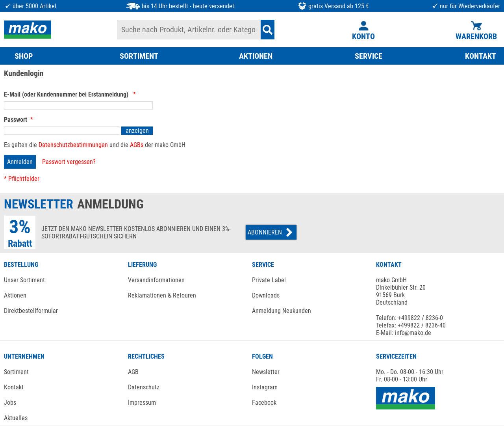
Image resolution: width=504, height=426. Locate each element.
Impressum (142, 403)
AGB (133, 372)
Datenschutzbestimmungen (73, 145)
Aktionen (15, 295)
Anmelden (20, 162)
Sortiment (16, 372)
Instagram (265, 387)
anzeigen (137, 131)
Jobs (10, 403)
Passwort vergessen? (69, 162)
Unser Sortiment (24, 280)
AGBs (137, 145)
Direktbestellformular (31, 311)
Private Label (269, 280)
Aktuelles (16, 418)
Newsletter (266, 372)
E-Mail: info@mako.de (404, 333)
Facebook (264, 403)
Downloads (266, 295)
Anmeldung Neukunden (282, 311)
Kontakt (14, 387)
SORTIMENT (139, 56)
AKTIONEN (256, 56)
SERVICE (369, 56)
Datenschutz (144, 387)
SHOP (24, 56)
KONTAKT (481, 56)
